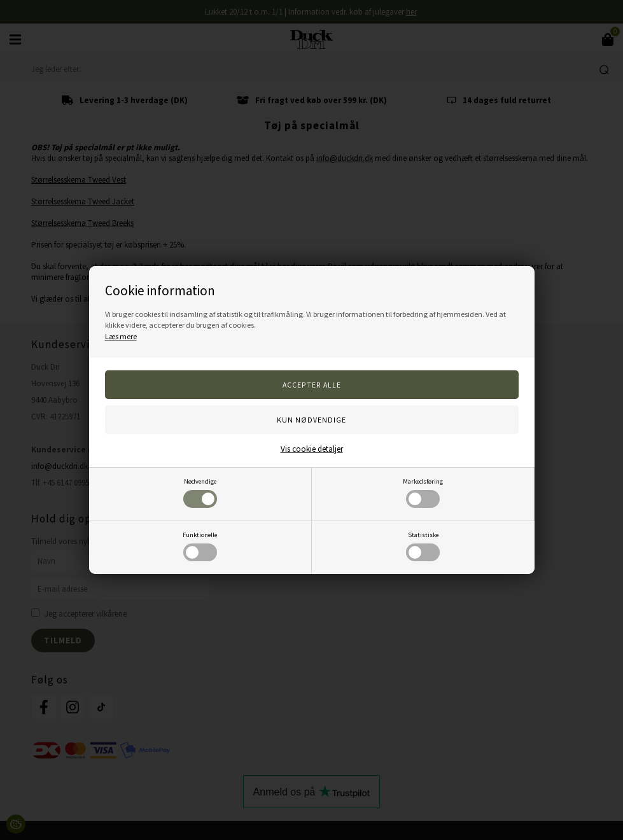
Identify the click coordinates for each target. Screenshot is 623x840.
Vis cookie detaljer (312, 449)
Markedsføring (423, 493)
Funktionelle (200, 546)
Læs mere (121, 336)
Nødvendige (200, 493)
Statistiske (423, 546)
